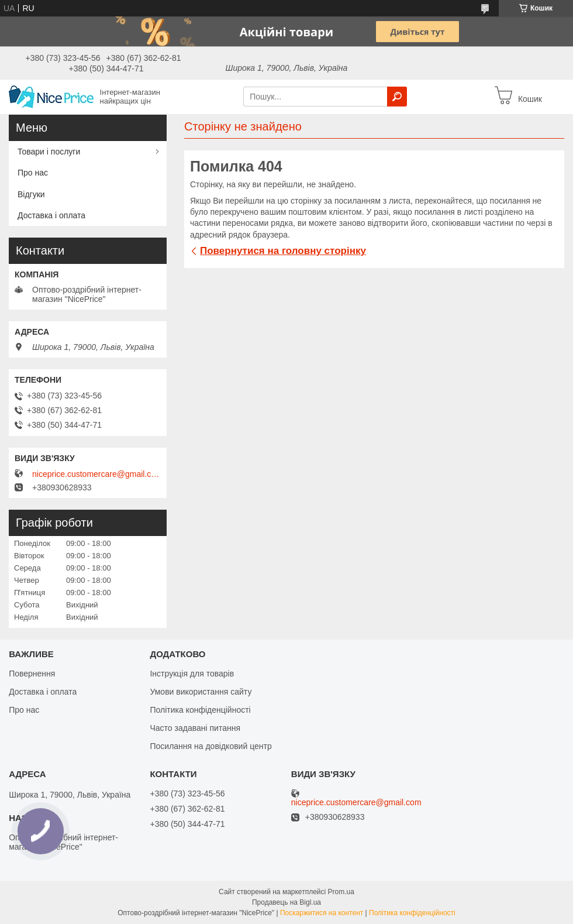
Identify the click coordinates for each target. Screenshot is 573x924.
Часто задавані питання (195, 728)
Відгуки (31, 194)
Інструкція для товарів (192, 674)
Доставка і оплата (51, 215)
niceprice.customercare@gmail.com (96, 474)
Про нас (33, 173)
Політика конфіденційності (200, 710)
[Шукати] (397, 97)
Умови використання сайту (201, 692)
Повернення (32, 674)
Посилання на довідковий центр (210, 746)
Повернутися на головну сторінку (283, 251)
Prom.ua (341, 892)
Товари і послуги (49, 152)
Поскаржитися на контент (322, 913)
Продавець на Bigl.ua (286, 902)
